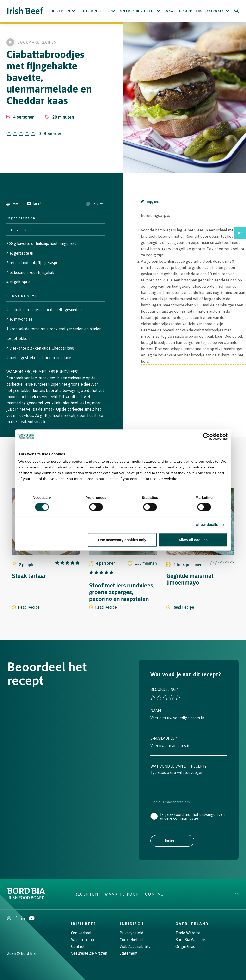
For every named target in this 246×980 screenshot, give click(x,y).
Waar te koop (179, 11)
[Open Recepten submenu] (74, 11)
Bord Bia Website (190, 940)
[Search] (237, 11)
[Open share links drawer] (240, 233)
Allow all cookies (193, 540)
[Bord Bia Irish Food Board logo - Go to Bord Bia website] (26, 898)
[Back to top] (237, 894)
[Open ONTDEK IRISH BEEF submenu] (159, 11)
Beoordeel (54, 134)
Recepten (61, 11)
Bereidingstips (95, 11)
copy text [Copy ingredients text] (95, 203)
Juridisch (132, 924)
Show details (207, 525)
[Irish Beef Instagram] (9, 919)
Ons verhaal (81, 933)
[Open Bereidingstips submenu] (113, 11)
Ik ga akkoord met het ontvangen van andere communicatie (192, 816)
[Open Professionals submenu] (228, 11)
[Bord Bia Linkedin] (23, 919)
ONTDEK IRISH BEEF (138, 11)
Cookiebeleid (131, 940)
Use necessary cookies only (122, 540)
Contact (156, 894)
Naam (157, 710)
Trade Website (188, 933)
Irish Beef (84, 924)
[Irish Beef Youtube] (32, 919)
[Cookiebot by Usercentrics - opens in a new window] (206, 437)
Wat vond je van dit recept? (178, 766)
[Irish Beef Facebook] (16, 919)
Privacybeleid (132, 933)
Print (12, 204)
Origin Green (186, 946)
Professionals (210, 11)
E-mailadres (164, 738)
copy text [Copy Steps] (150, 202)
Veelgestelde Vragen (89, 953)
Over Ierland (192, 924)
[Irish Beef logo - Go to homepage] (25, 11)
